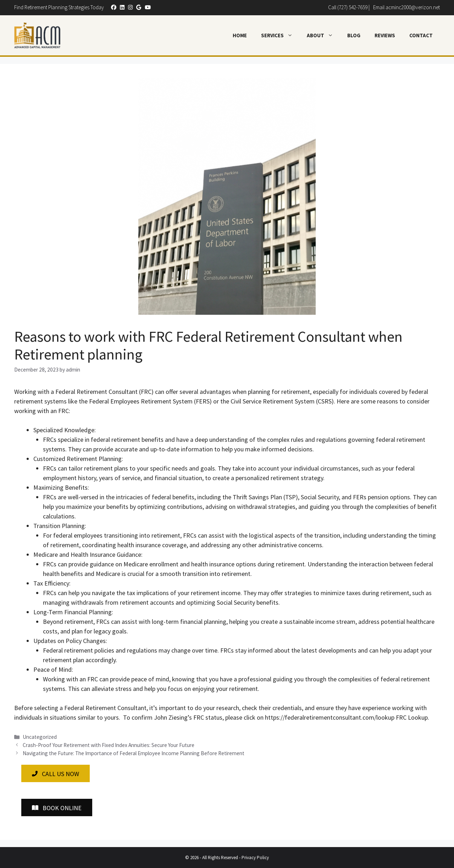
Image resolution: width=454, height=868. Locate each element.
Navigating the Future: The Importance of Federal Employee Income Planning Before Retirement (134, 753)
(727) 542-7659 (352, 7)
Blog (354, 35)
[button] (112, 7)
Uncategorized (40, 737)
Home (240, 35)
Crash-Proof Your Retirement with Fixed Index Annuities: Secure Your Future (109, 745)
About (323, 35)
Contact (421, 35)
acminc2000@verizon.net (413, 7)
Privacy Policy (255, 858)
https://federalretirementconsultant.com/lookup (330, 717)
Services (280, 35)
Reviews (385, 35)
